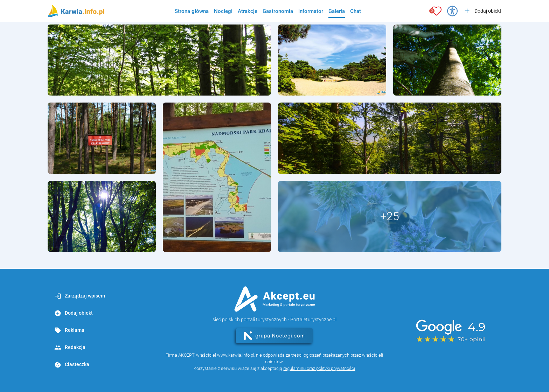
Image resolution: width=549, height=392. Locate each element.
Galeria (337, 11)
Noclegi (223, 11)
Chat (356, 11)
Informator (311, 11)
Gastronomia (278, 11)
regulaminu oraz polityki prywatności (319, 368)
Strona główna (192, 11)
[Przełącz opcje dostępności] (452, 11)
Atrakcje (248, 11)
